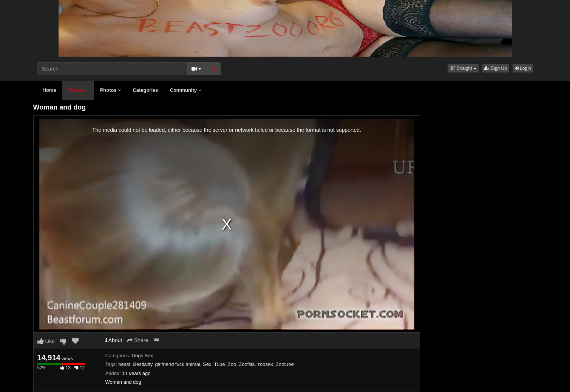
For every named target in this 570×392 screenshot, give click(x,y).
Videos (78, 90)
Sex (207, 364)
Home (49, 90)
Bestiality (143, 364)
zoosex (265, 364)
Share (138, 340)
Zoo (232, 364)
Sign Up (496, 68)
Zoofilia (247, 364)
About (114, 340)
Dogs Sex (142, 356)
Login (523, 68)
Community (186, 90)
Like (46, 341)
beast (124, 364)
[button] (463, 68)
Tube (219, 364)
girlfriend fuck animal (178, 364)
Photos (111, 90)
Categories (145, 90)
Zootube (285, 364)
